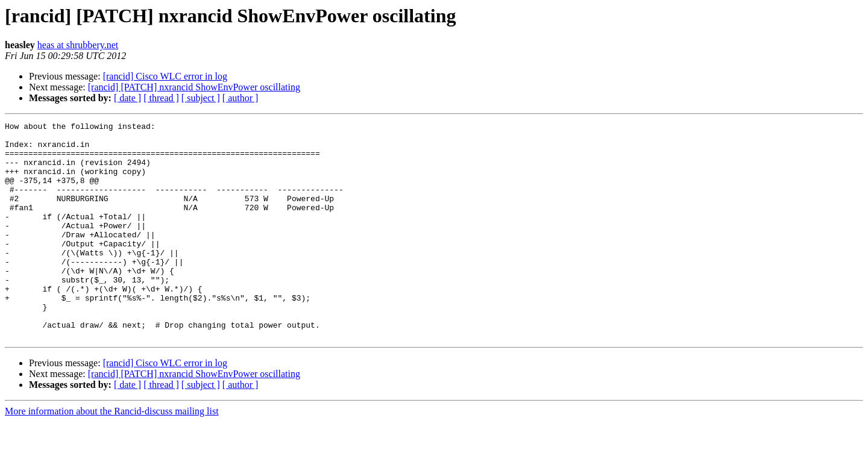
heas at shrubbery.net (78, 45)
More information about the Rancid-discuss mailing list (112, 454)
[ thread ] (161, 98)
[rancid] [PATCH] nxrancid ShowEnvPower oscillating (194, 87)
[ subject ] (201, 98)
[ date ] (127, 98)
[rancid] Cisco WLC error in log (165, 76)
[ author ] (241, 98)
